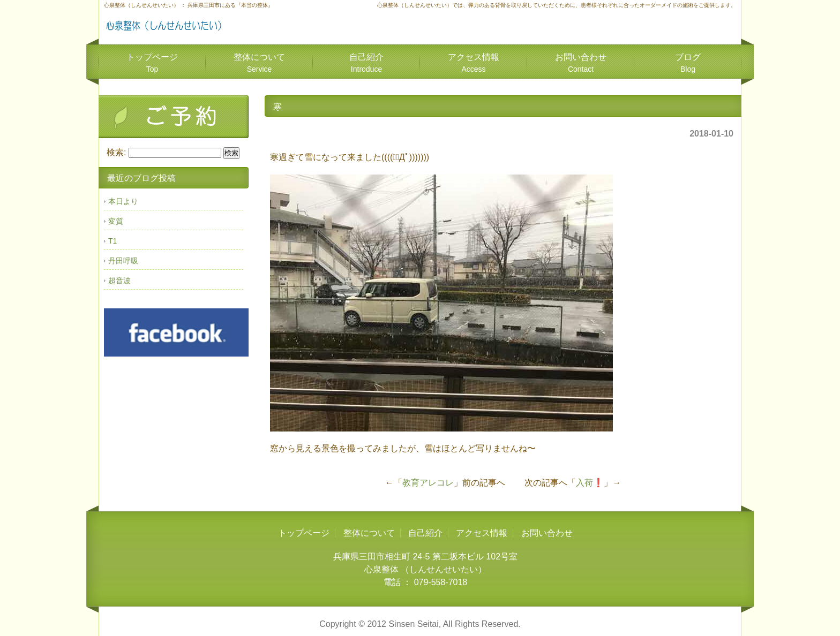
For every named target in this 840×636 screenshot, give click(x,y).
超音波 (119, 281)
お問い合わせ (581, 63)
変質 (116, 221)
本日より (123, 201)
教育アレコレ (428, 483)
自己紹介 (366, 63)
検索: (116, 152)
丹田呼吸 (123, 261)
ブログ (688, 63)
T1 (112, 241)
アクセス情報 (474, 63)
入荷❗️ (590, 483)
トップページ (152, 63)
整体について (259, 63)
